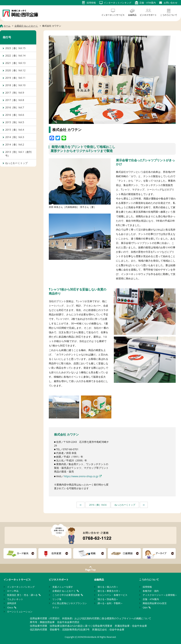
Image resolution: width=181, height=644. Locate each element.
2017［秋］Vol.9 (15, 93)
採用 (91, 3)
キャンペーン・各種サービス (113, 595)
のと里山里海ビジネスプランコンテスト (70, 605)
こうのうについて (169, 15)
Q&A (145, 607)
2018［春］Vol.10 (15, 85)
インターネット (118, 3)
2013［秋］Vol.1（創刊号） (18, 154)
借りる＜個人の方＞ (108, 587)
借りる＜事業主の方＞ (109, 591)
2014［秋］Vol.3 (15, 137)
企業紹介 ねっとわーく (64, 591)
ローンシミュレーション (20, 612)
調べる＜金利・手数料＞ (110, 603)
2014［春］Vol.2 (15, 144)
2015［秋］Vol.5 (15, 122)
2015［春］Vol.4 (15, 130)
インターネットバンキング (21, 587)
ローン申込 (13, 591)
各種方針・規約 (151, 591)
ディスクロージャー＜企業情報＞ (160, 595)
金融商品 (132, 15)
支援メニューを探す (63, 587)
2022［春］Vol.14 (15, 56)
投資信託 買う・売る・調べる (22, 595)
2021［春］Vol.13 (15, 63)
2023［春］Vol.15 (15, 48)
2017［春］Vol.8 (15, 100)
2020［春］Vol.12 (15, 70)
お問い (171, 3)
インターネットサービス (113, 15)
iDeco (10, 607)
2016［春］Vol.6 (98, 505)
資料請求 (12, 603)
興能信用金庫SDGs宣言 (155, 603)
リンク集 (57, 599)
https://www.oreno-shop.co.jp (81, 476)
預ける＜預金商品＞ (108, 599)
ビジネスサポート (148, 15)
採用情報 (147, 587)
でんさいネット (15, 599)
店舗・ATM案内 (151, 599)
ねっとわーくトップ (125, 505)
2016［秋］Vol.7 (15, 107)
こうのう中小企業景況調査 (66, 595)
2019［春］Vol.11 (15, 78)
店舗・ (147, 3)
